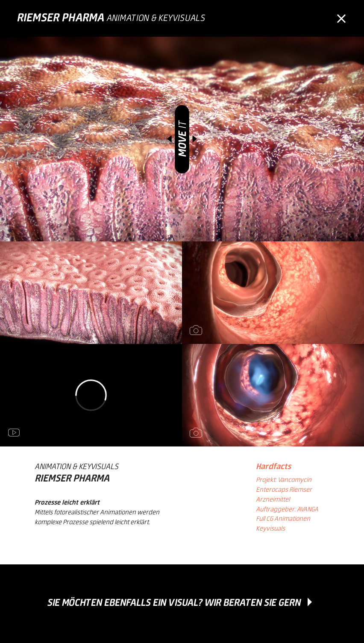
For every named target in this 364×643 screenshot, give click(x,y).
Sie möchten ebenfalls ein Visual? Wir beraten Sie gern (174, 603)
